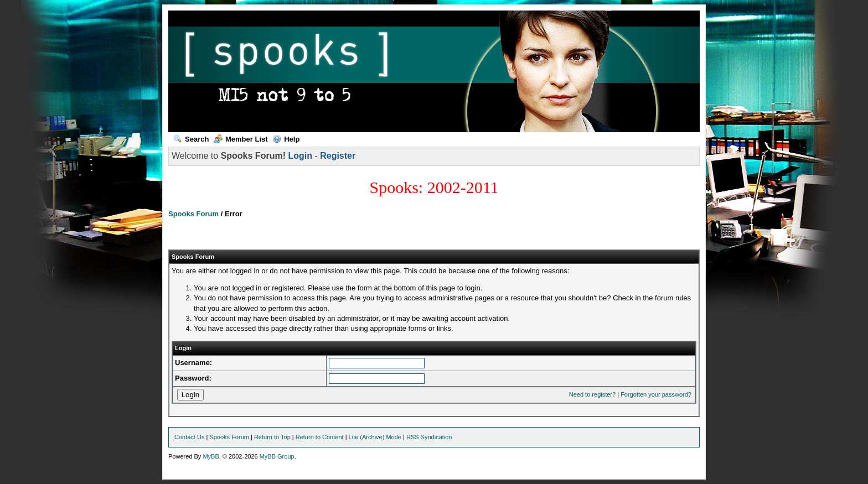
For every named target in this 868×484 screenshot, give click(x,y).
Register (338, 156)
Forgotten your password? (656, 394)
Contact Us (189, 437)
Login (300, 156)
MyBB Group (277, 456)
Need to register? (592, 394)
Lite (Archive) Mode (375, 437)
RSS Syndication (429, 437)
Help (286, 139)
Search (191, 139)
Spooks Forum (193, 214)
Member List (241, 139)
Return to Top (272, 437)
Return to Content (320, 437)
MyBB (211, 456)
